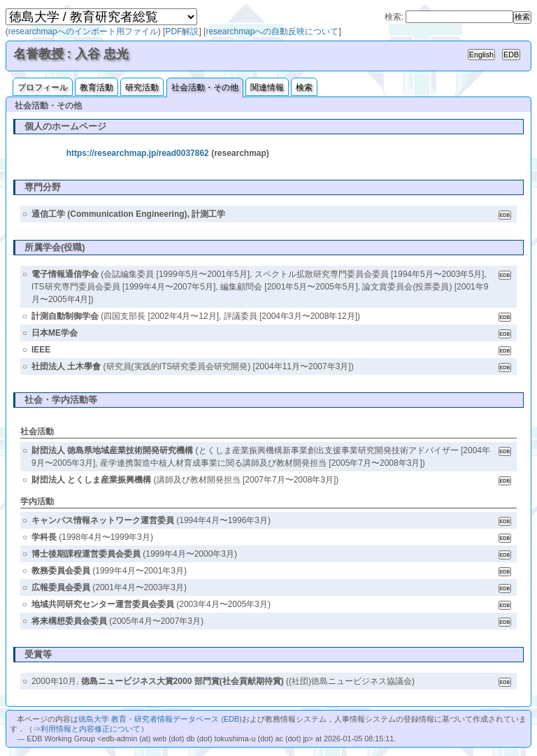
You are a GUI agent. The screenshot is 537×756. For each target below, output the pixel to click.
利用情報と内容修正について (91, 729)
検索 (304, 87)
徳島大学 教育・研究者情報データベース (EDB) (160, 719)
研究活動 (142, 87)
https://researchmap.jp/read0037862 (138, 153)
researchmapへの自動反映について (272, 31)
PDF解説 (182, 31)
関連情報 (267, 87)
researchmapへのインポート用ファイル (83, 31)
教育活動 (96, 87)
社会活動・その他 (205, 87)
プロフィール (43, 87)
